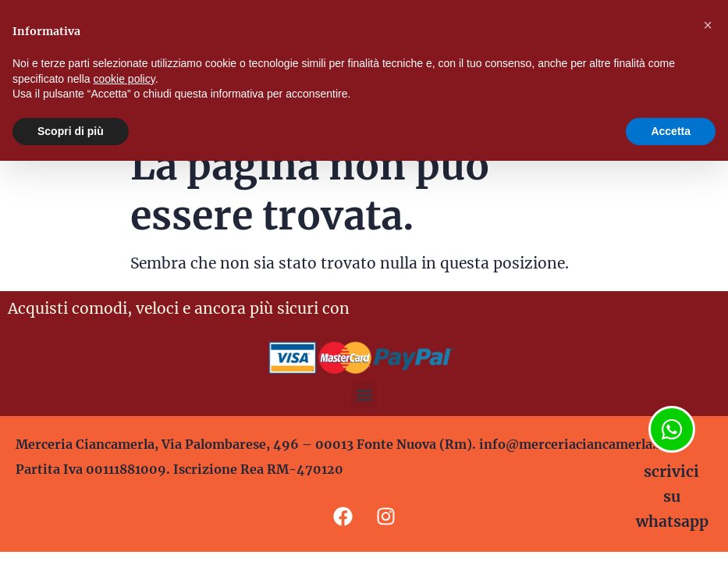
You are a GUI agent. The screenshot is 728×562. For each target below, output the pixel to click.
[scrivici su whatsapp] (672, 429)
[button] (364, 395)
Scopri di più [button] (71, 131)
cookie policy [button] (124, 79)
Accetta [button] (671, 131)
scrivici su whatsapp (672, 496)
